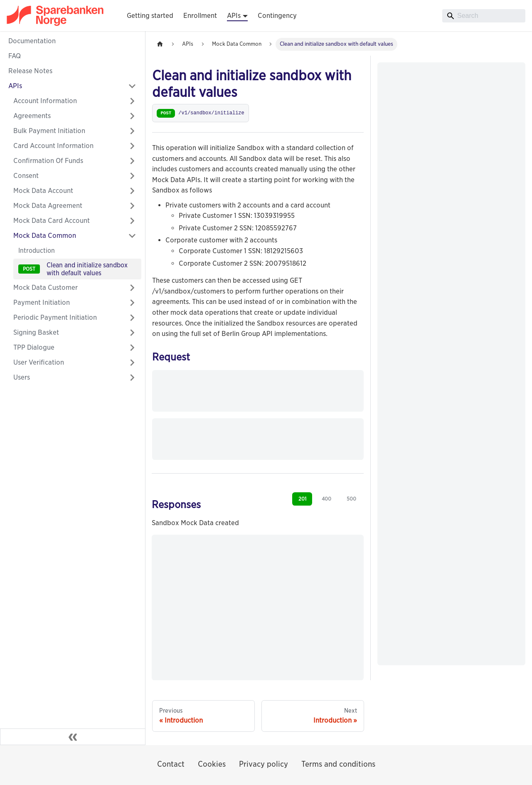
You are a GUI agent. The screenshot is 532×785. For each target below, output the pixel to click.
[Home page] (160, 44)
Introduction (37, 251)
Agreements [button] (32, 116)
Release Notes (30, 71)
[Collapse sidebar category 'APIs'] (132, 86)
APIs (15, 86)
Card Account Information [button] (53, 146)
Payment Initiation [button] (42, 302)
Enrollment (200, 16)
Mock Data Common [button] (45, 236)
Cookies (212, 764)
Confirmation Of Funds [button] (48, 161)
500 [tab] (351, 499)
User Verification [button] (39, 362)
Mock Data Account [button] (43, 191)
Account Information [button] (45, 101)
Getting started (150, 16)
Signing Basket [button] (36, 332)
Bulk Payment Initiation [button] (49, 131)
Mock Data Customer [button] (46, 288)
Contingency (277, 16)
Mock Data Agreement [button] (48, 206)
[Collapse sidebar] (73, 737)
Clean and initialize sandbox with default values (87, 269)
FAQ (15, 56)
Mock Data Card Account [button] (52, 221)
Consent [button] (26, 176)
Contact (171, 764)
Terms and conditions (338, 764)
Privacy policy (264, 764)
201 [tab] (302, 499)
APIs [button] (234, 16)
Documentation (32, 41)
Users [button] (22, 377)
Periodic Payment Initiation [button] (55, 317)
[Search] (484, 16)
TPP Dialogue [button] (34, 347)
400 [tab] (326, 499)
